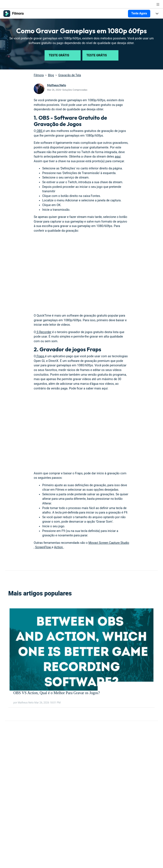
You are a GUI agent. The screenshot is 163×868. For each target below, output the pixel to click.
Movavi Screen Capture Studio (109, 543)
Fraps (40, 356)
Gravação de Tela (70, 75)
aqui (118, 157)
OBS (40, 131)
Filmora (39, 75)
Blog (51, 75)
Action (59, 547)
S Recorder (44, 332)
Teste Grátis (63, 55)
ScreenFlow (43, 547)
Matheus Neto (57, 85)
